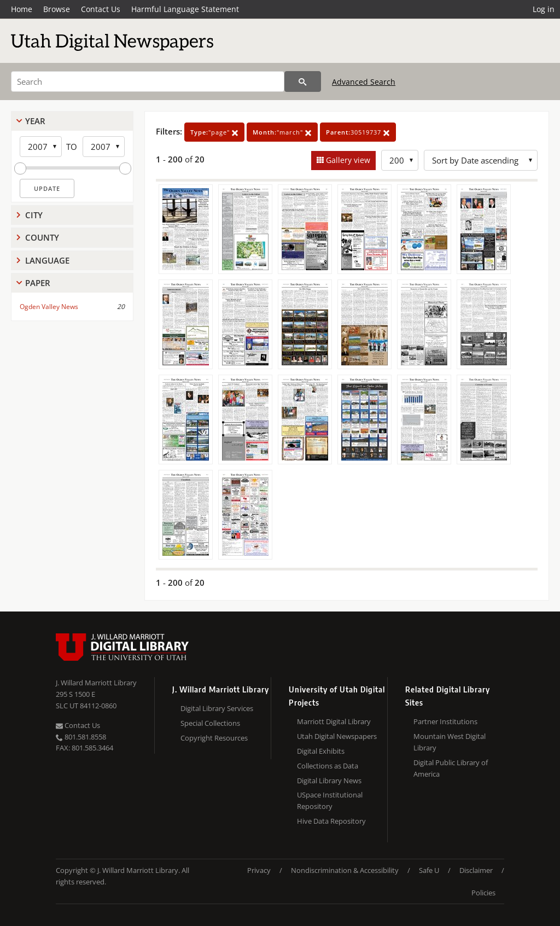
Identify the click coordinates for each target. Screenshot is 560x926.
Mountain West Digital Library (450, 742)
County (42, 237)
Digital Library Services (217, 708)
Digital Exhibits (321, 751)
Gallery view (347, 160)
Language (47, 260)
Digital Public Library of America (451, 768)
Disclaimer (476, 870)
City (34, 215)
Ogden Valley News (49, 307)
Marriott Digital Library (334, 721)
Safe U (429, 870)
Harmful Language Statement (185, 9)
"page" (214, 132)
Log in (544, 9)
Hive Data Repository (331, 821)
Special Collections (210, 723)
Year (35, 121)
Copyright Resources (214, 738)
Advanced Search (364, 82)
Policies (483, 893)
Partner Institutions (445, 721)
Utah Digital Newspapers (337, 736)
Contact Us (101, 9)
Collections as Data (328, 766)
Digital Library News (329, 781)
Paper (38, 283)
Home (22, 9)
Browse (57, 9)
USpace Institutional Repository (330, 800)
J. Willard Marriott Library (96, 683)
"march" (282, 132)
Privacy (259, 870)
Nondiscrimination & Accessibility (345, 870)
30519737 (358, 132)
